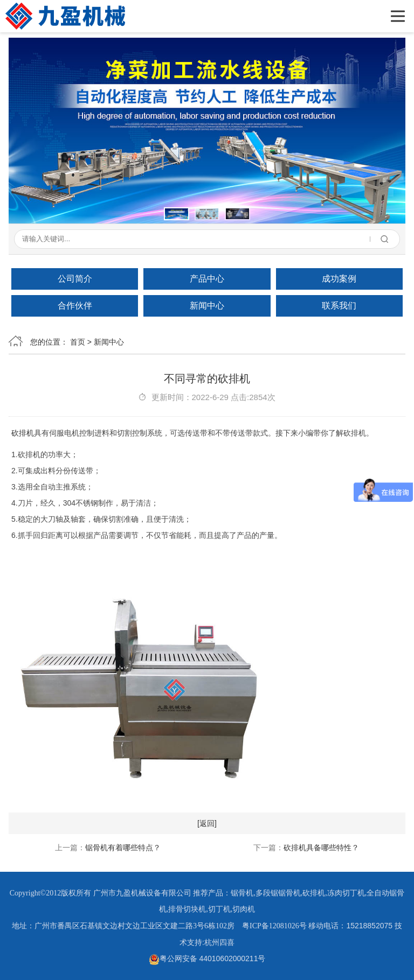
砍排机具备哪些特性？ (321, 848)
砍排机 (23, 433)
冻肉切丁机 (346, 893)
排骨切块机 (187, 909)
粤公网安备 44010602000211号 (207, 958)
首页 (78, 342)
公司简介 (75, 279)
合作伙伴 (75, 306)
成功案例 (339, 279)
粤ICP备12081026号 (274, 926)
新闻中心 (207, 306)
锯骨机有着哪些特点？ (123, 848)
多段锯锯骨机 (278, 893)
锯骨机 (242, 893)
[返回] (207, 823)
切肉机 (244, 909)
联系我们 (339, 306)
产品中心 (207, 279)
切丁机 (219, 909)
